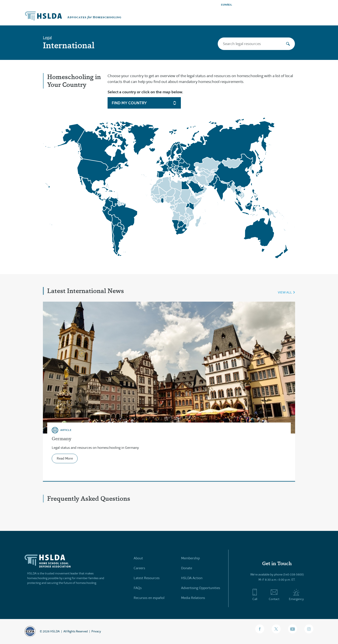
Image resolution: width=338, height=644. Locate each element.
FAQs (138, 588)
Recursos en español (149, 598)
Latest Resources (147, 578)
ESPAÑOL (227, 5)
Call (255, 595)
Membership (190, 558)
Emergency (296, 595)
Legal (47, 37)
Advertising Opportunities (201, 588)
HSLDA (55, 631)
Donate (187, 568)
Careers (139, 568)
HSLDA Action (192, 578)
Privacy (96, 631)
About (138, 558)
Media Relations (193, 598)
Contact (274, 595)
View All (285, 292)
